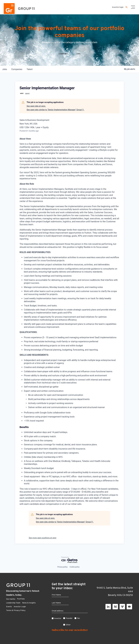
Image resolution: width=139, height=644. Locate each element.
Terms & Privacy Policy (16, 610)
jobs (5, 69)
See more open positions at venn (43, 538)
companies (17, 69)
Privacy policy (62, 567)
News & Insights (29, 603)
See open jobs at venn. (36, 106)
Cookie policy (75, 567)
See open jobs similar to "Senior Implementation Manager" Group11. (55, 110)
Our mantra (11, 599)
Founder (69, 618)
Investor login (118, 7)
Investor (58, 618)
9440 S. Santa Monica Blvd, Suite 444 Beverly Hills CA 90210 (115, 592)
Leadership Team (13, 603)
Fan (78, 618)
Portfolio (21, 599)
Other (68, 625)
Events (9, 607)
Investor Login (20, 607)
